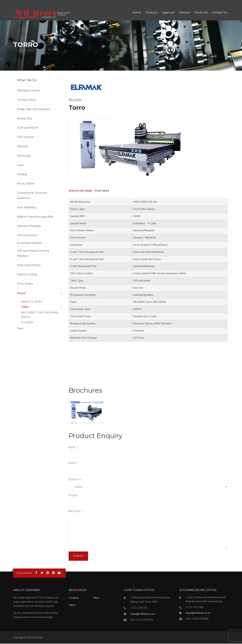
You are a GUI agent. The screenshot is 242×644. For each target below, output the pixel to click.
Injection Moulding (29, 226)
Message (76, 511)
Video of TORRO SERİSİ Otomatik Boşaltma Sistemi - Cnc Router (148, 366)
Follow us (24, 573)
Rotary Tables (26, 184)
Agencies (168, 13)
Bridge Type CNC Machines (34, 109)
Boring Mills (25, 119)
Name (73, 448)
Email (74, 463)
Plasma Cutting (27, 275)
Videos (72, 605)
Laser (21, 165)
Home (137, 13)
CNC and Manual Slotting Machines (33, 253)
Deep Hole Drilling (29, 265)
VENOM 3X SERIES (31, 302)
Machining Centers (28, 91)
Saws (20, 329)
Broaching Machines (29, 243)
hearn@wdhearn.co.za (143, 614)
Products (152, 13)
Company (74, 598)
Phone (73, 496)
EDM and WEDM (28, 128)
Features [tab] (102, 191)
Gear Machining (27, 208)
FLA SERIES (27, 323)
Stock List (201, 13)
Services (185, 13)
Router (21, 293)
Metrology (24, 156)
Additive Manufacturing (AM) (35, 217)
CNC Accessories (27, 235)
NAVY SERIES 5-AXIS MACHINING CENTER (40, 315)
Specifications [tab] (80, 191)
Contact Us (220, 13)
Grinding (22, 174)
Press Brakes (25, 284)
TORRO (25, 307)
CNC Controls (26, 137)
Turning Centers (27, 100)
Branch (75, 480)
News (96, 598)
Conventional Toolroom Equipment (32, 196)
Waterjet (23, 146)
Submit (78, 556)
